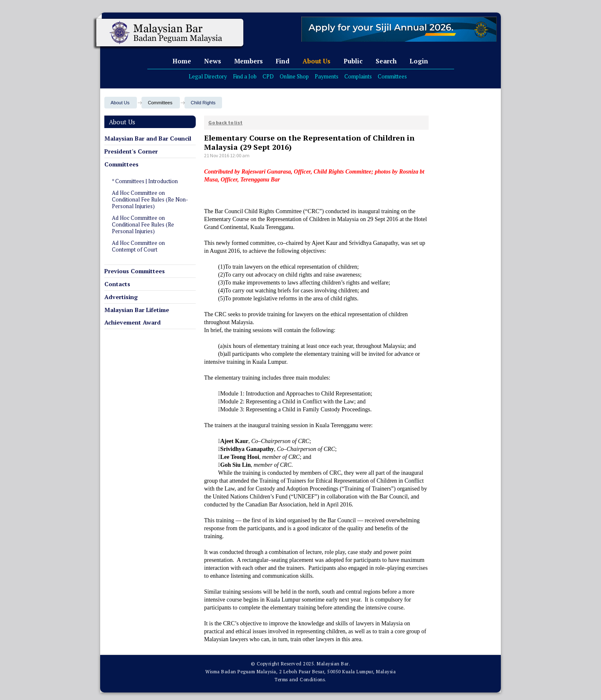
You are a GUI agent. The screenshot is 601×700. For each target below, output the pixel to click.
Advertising (121, 297)
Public (353, 61)
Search (386, 61)
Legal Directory (208, 76)
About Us (317, 61)
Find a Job (245, 76)
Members (249, 61)
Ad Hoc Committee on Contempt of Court (138, 246)
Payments (327, 76)
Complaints (358, 76)
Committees (392, 76)
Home (182, 61)
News (213, 61)
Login (419, 61)
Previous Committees (135, 271)
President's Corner (131, 151)
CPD (268, 76)
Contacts (117, 284)
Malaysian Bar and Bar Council (148, 138)
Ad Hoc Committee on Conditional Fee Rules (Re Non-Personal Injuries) (150, 199)
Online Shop (294, 76)
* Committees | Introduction (145, 181)
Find (283, 61)
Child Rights (203, 103)
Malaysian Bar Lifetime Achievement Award (137, 316)
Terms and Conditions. (300, 680)
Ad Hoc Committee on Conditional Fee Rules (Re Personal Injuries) (143, 224)
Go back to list (225, 122)
